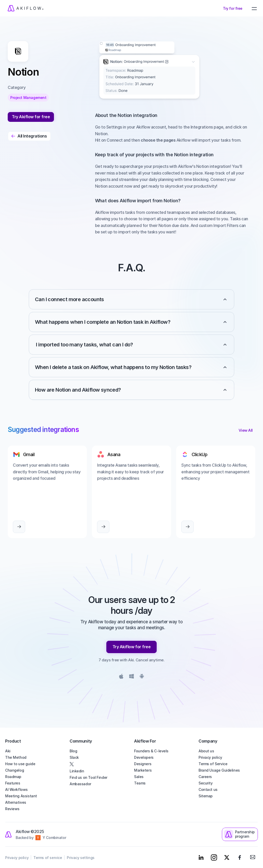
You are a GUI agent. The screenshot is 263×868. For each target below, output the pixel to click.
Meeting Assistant (21, 796)
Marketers (143, 770)
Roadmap (13, 777)
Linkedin (77, 771)
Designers (143, 764)
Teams (140, 783)
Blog (73, 751)
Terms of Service (213, 764)
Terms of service (48, 858)
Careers (205, 777)
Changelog (15, 770)
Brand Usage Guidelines (219, 770)
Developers (144, 757)
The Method (16, 757)
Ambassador (80, 784)
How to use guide (20, 764)
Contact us (208, 789)
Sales (139, 777)
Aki (8, 751)
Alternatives (16, 802)
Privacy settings (81, 858)
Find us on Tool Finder (88, 777)
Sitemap (206, 796)
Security (206, 783)
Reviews (12, 809)
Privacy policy (210, 757)
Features (13, 783)
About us (206, 751)
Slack (74, 757)
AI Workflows (16, 789)
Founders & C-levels (151, 751)
